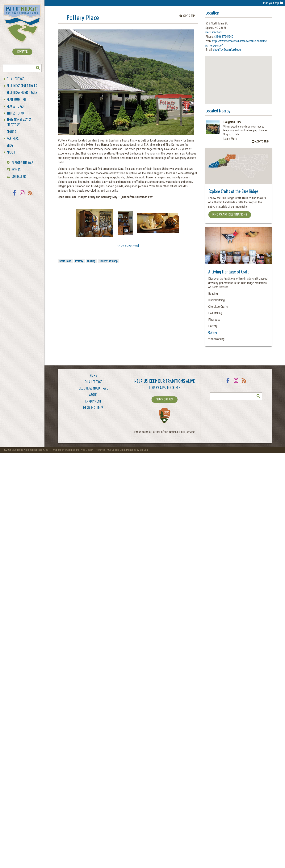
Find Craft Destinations (230, 214)
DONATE (22, 52)
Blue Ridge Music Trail (93, 388)
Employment (93, 401)
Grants (11, 132)
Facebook (14, 195)
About (11, 152)
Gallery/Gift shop (109, 261)
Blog (10, 145)
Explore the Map (22, 163)
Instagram (22, 195)
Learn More (230, 139)
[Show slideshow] (128, 246)
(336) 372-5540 (224, 37)
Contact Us (19, 177)
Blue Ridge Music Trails (22, 93)
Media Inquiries (93, 408)
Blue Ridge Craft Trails (22, 86)
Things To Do (15, 113)
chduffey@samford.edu (227, 50)
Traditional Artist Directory (19, 122)
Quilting (91, 261)
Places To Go (15, 106)
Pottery (79, 261)
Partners (13, 139)
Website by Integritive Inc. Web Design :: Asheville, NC (82, 450)
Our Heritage (15, 79)
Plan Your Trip (17, 100)
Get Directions (214, 32)
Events (16, 170)
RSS (30, 195)
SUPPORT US (165, 399)
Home (93, 375)
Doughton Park (232, 122)
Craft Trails (65, 261)
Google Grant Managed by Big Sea (130, 450)
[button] (239, 77)
